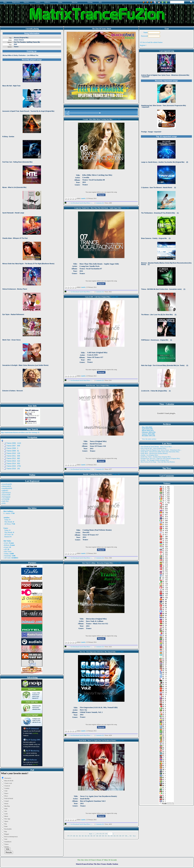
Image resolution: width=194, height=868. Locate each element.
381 (77, 836)
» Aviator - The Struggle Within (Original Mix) (154, 460)
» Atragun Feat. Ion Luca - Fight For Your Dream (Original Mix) (160, 458)
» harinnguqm (6, 497)
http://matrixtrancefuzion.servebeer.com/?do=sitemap (19, 432)
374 (100, 834)
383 (83, 836)
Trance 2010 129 (13, 453)
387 (94, 836)
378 (68, 836)
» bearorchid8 (6, 495)
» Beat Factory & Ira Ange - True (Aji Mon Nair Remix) (157, 462)
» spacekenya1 (6, 493)
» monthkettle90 (6, 488)
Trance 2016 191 (13, 469)
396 (120, 836)
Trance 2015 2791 (14, 466)
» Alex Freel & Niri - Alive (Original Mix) (153, 448)
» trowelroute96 (6, 484)
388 (97, 836)
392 (109, 836)
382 (80, 836)
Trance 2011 (117, 119)
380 (74, 836)
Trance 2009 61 (13, 451)
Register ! (143, 45)
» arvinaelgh (5, 499)
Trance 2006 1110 (14, 443)
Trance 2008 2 (12, 448)
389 (100, 836)
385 (88, 836)
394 (115, 836)
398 (126, 836)
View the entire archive (149, 439)
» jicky (3, 503)
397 (123, 836)
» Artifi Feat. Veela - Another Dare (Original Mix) (155, 457)
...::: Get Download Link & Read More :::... (79, 203)
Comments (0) (100, 203)
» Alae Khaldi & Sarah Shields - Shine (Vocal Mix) (156, 447)
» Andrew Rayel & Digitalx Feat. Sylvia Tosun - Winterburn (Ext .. (161, 450)
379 (71, 836)
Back (91, 834)
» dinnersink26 (6, 486)
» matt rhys (5, 501)
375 (103, 834)
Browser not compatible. (32, 216)
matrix (8, 513)
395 (117, 836)
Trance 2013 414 (13, 461)
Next (134, 836)
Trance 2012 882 (13, 458)
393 (112, 836)
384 (86, 836)
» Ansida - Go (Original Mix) (149, 455)
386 (91, 836)
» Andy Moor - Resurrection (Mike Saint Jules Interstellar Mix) (160, 452)
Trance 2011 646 (13, 456)
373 (98, 834)
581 (131, 836)
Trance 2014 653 (13, 464)
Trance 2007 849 (13, 446)
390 (103, 836)
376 (106, 834)
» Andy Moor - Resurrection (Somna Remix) (154, 453)
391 (106, 836)
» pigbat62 (5, 490)
